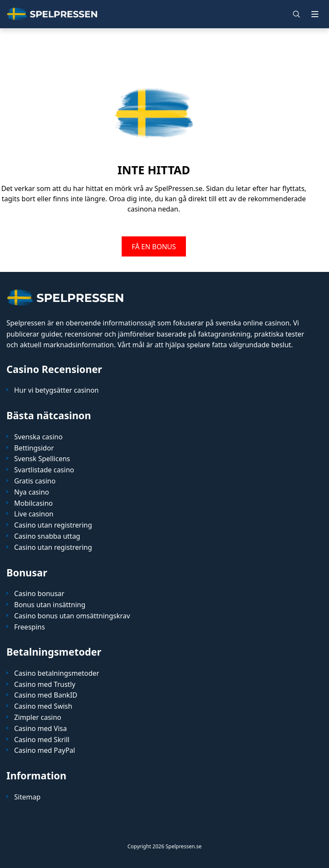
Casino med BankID (46, 695)
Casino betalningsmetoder (57, 673)
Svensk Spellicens (42, 459)
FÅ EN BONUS (154, 246)
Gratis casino (35, 481)
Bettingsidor (34, 448)
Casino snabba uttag (47, 536)
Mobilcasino (33, 503)
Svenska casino (38, 437)
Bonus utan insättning (50, 605)
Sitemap (27, 797)
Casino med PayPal (45, 750)
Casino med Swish (43, 706)
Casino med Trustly (45, 685)
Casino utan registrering (53, 525)
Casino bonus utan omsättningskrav (72, 616)
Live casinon (34, 514)
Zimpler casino (38, 717)
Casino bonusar (39, 594)
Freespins (30, 627)
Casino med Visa (40, 729)
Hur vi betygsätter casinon (56, 390)
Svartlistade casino (44, 470)
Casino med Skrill (42, 740)
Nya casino (31, 492)
